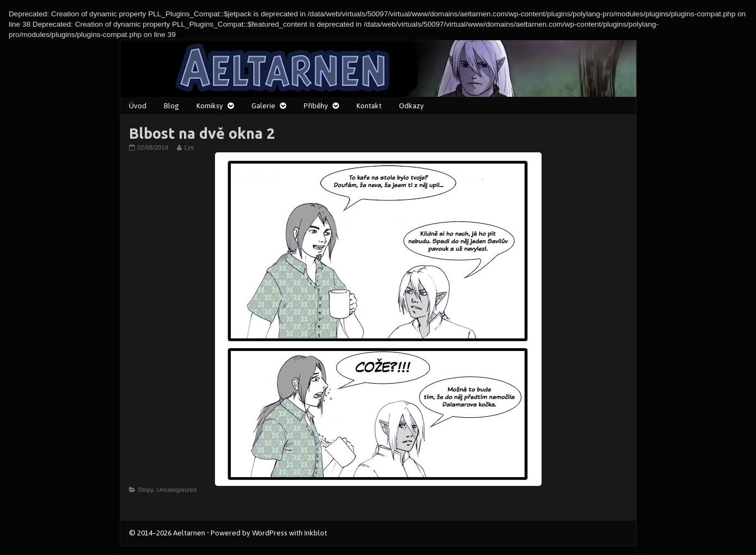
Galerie (263, 106)
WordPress (270, 533)
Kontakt (369, 106)
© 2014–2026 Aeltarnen (167, 533)
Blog (171, 106)
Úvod (138, 106)
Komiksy (210, 106)
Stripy (145, 490)
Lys (189, 147)
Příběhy (316, 106)
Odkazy (411, 106)
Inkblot (316, 533)
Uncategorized (177, 490)
